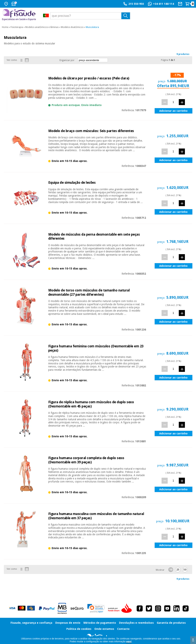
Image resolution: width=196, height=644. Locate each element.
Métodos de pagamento (100, 623)
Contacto (123, 629)
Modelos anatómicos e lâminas (42, 27)
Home (5, 27)
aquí (129, 642)
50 (185, 570)
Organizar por (67, 60)
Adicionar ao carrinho (173, 111)
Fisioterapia (17, 27)
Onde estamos (104, 629)
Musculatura (92, 27)
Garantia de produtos (171, 623)
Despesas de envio (68, 623)
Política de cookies (79, 629)
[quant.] (173, 102)
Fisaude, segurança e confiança (31, 623)
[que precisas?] (90, 16)
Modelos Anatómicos (72, 27)
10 (171, 570)
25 (178, 570)
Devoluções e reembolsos (136, 623)
